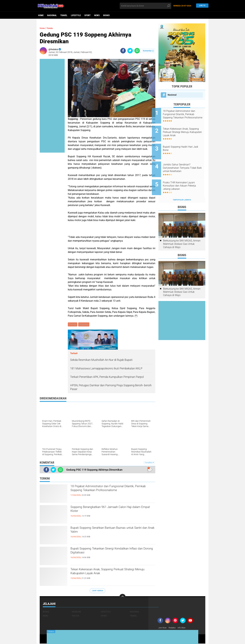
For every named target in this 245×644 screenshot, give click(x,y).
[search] (145, 6)
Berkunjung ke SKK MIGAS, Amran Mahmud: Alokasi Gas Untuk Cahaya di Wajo (182, 233)
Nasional (52, 15)
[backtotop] (122, 597)
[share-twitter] (130, 51)
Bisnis (106, 15)
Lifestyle (76, 15)
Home (41, 15)
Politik (76, 616)
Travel (64, 15)
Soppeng (84, 325)
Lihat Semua (97, 591)
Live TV (201, 6)
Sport (87, 15)
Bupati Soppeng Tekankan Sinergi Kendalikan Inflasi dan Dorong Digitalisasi (110, 552)
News (97, 15)
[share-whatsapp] (137, 51)
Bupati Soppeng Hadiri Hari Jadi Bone (184, 144)
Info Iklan (184, 628)
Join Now (163, 628)
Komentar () (148, 51)
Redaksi (173, 628)
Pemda (53, 28)
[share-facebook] (123, 51)
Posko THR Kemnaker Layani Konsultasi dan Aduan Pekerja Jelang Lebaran (186, 177)
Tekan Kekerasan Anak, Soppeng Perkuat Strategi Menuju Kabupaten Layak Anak (106, 573)
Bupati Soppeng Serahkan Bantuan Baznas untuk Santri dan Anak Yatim (108, 532)
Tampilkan (149, 463)
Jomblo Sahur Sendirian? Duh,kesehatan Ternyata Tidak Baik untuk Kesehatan (186, 162)
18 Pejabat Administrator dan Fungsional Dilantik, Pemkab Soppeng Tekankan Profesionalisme (106, 493)
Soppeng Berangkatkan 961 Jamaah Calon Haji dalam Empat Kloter (112, 511)
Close (51, 632)
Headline (76, 612)
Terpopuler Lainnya (182, 189)
